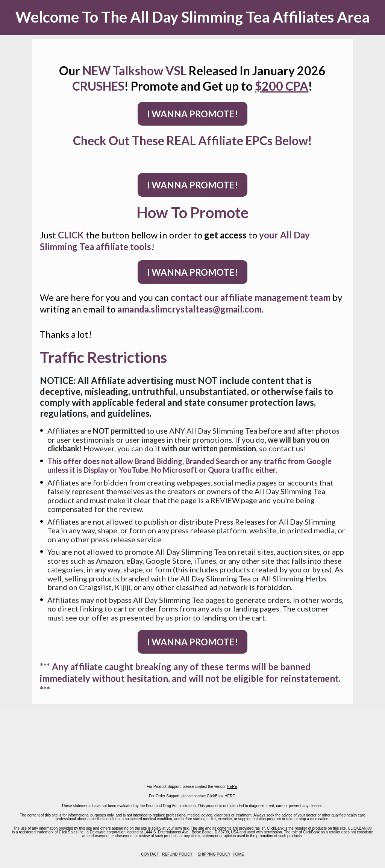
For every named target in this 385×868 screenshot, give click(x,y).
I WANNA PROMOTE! (192, 114)
